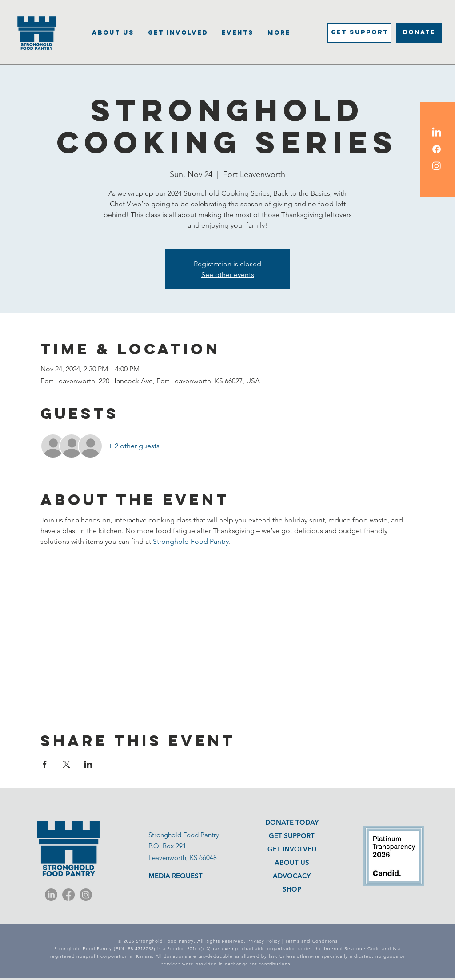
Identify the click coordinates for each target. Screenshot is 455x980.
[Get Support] (359, 33)
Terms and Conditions (311, 941)
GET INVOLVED (292, 849)
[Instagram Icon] (437, 166)
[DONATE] (419, 33)
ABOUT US (292, 862)
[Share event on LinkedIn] (88, 764)
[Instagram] (86, 895)
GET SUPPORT (292, 836)
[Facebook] (68, 895)
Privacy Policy (264, 941)
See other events (228, 275)
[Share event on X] (66, 764)
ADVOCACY (292, 876)
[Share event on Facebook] (45, 764)
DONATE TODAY (292, 822)
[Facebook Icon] (437, 149)
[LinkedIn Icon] (437, 133)
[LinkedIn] (51, 895)
